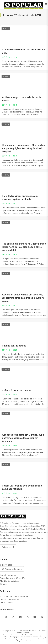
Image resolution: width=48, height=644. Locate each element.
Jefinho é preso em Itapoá (16, 390)
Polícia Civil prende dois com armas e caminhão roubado (22, 487)
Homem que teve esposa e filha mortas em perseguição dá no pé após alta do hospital (23, 148)
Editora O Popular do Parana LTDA (28, 631)
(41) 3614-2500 (6, 565)
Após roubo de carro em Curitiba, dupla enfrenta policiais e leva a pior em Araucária (23, 438)
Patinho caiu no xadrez (14, 346)
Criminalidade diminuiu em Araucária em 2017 (23, 51)
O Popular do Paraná (30, 640)
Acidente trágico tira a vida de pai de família (22, 99)
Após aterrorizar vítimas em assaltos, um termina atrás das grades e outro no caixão (23, 298)
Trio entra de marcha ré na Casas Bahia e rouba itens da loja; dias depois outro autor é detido (24, 247)
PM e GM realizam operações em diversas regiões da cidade (20, 198)
